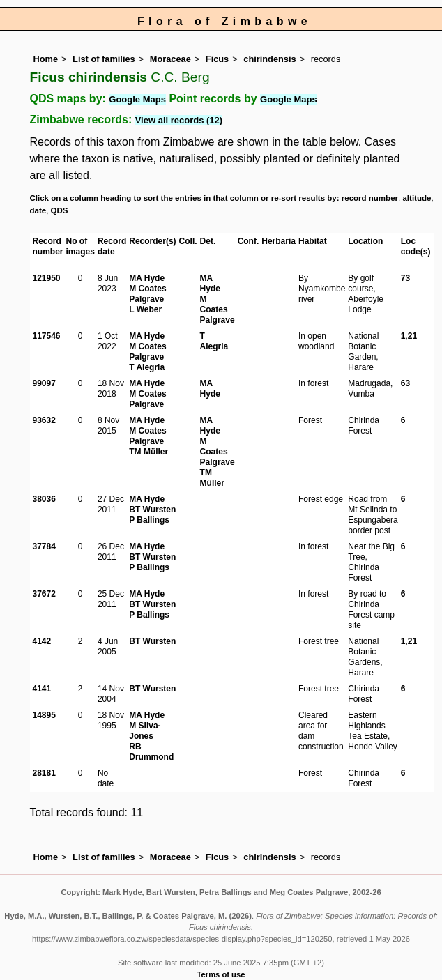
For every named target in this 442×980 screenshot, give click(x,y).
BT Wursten (152, 510)
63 (405, 383)
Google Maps (137, 99)
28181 (44, 773)
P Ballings (149, 520)
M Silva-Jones (145, 731)
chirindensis (269, 59)
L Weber (145, 309)
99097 (44, 383)
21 (412, 336)
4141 (42, 689)
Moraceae (170, 59)
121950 (47, 278)
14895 (44, 715)
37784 (44, 546)
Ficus (217, 59)
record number (370, 198)
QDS (60, 210)
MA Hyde (147, 278)
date (38, 210)
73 (405, 278)
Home (46, 59)
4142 (42, 641)
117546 (47, 336)
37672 (44, 594)
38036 (44, 499)
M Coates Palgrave (147, 294)
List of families (104, 59)
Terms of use (221, 974)
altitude (417, 198)
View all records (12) (179, 120)
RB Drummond (151, 752)
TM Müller (148, 452)
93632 (44, 420)
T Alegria (147, 367)
